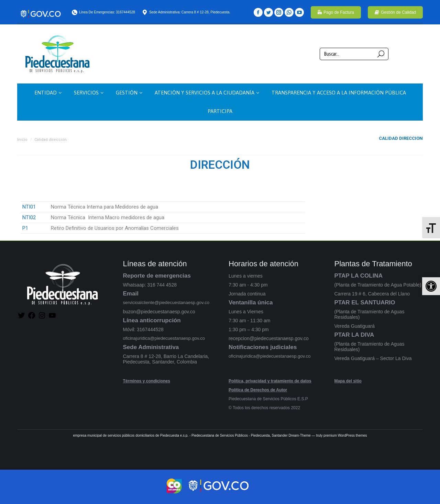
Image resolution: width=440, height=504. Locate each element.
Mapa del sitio (348, 381)
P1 (25, 228)
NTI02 (29, 217)
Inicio (22, 140)
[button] (431, 286)
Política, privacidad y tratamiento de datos (270, 381)
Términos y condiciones (147, 381)
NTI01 (29, 207)
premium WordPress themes (345, 435)
